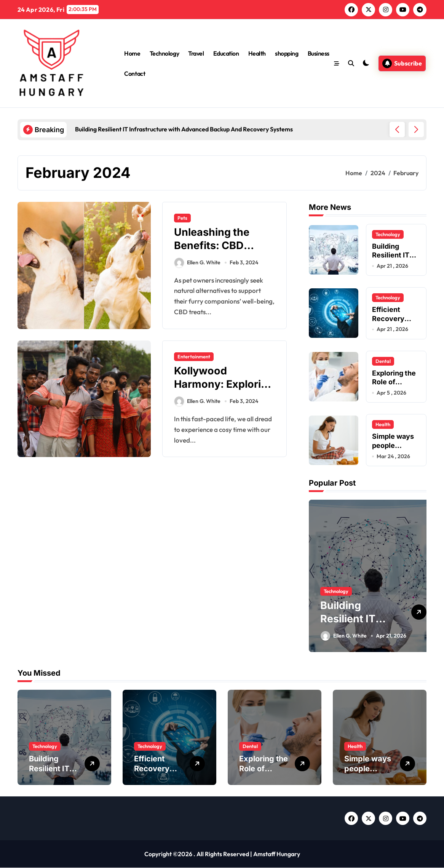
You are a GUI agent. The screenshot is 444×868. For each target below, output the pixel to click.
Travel (196, 53)
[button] (416, 129)
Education (226, 53)
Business (319, 53)
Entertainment (194, 356)
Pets (182, 218)
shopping (287, 53)
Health (257, 53)
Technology (164, 53)
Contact (135, 74)
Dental (383, 361)
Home (132, 53)
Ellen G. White (197, 263)
